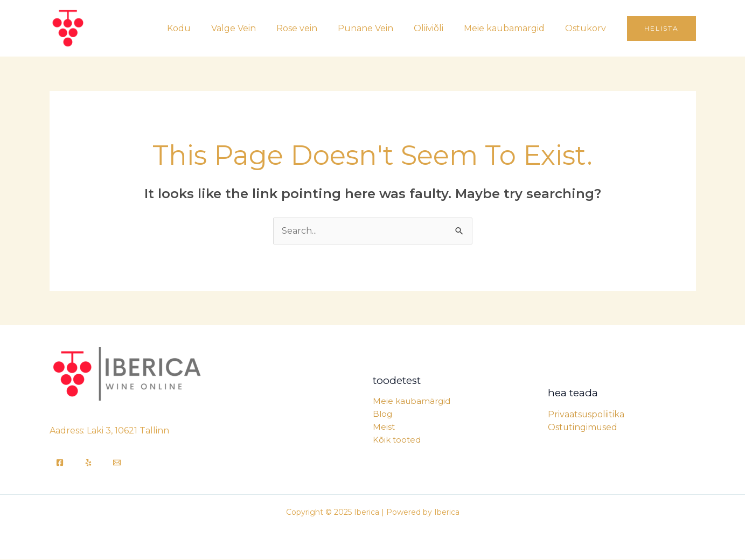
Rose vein (311, 28)
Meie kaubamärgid (509, 28)
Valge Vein (251, 28)
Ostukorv (587, 28)
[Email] (117, 463)
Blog (382, 414)
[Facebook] (60, 463)
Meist (384, 427)
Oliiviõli (437, 28)
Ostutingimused (583, 427)
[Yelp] (88, 463)
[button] (662, 29)
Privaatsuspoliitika (586, 414)
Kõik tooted (397, 440)
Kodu (200, 28)
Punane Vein (377, 28)
